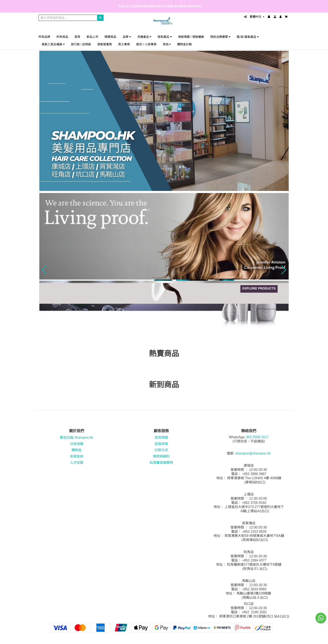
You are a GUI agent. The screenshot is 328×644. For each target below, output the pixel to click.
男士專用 (124, 44)
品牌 (127, 37)
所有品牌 (44, 37)
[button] (44, 270)
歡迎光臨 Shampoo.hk (77, 438)
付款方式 (161, 450)
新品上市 (92, 37)
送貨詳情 (161, 444)
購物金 (77, 450)
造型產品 (165, 37)
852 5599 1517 (257, 437)
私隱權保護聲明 (161, 463)
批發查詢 (77, 456)
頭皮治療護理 (220, 37)
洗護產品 (144, 37)
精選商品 (110, 37)
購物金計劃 (184, 44)
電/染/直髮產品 (248, 37)
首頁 (77, 37)
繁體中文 (257, 17)
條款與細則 (161, 456)
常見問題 (161, 438)
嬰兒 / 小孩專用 (146, 44)
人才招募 (77, 463)
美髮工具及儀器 (53, 44)
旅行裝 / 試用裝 (81, 44)
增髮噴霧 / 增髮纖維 (191, 37)
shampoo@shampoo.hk (253, 453)
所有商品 (62, 37)
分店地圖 (77, 444)
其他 (167, 44)
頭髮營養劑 (105, 44)
